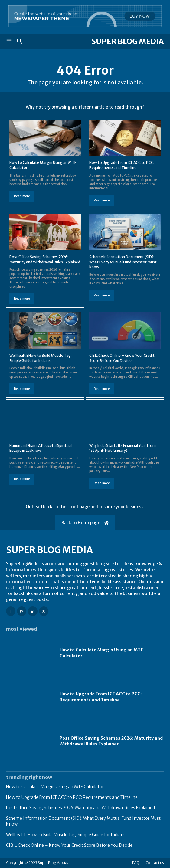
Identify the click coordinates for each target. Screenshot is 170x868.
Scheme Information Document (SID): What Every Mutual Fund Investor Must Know (123, 262)
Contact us (155, 863)
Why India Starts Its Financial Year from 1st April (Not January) (123, 448)
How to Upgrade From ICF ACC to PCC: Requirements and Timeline (101, 697)
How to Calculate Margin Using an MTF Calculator (55, 787)
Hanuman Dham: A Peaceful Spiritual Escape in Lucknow (41, 448)
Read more (22, 196)
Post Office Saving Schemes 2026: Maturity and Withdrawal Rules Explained (111, 741)
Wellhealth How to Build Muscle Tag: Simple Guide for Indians (66, 835)
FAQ (136, 863)
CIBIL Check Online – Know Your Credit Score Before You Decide (69, 845)
